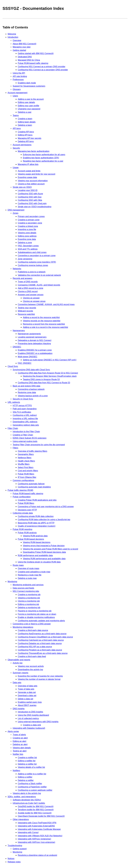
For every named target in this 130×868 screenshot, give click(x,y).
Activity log (18, 663)
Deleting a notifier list (27, 764)
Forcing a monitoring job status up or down (37, 614)
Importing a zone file (27, 229)
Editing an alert (19, 741)
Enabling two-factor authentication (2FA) (41, 158)
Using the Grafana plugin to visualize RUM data (39, 562)
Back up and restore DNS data (26, 386)
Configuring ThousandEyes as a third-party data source (43, 653)
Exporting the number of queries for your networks (40, 676)
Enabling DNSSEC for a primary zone (35, 350)
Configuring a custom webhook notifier (35, 790)
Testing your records (27, 308)
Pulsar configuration (22, 497)
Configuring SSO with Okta (30, 200)
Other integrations (21, 819)
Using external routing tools (25, 441)
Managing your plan (22, 47)
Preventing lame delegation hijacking (34, 344)
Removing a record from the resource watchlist (44, 324)
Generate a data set (27, 692)
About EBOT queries (27, 705)
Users (15, 96)
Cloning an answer (31, 298)
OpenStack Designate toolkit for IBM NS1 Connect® (41, 816)
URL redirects (14, 402)
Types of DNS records (28, 282)
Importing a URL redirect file (25, 419)
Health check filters (26, 461)
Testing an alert (20, 751)
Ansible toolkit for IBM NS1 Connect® (35, 813)
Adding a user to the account (31, 99)
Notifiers (16, 771)
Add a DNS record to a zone (30, 288)
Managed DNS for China (29, 60)
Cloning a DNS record (28, 291)
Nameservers (19, 331)
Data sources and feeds (23, 588)
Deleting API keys (26, 141)
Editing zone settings (27, 236)
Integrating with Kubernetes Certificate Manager (39, 829)
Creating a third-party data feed (32, 656)
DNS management (16, 210)
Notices (11, 859)
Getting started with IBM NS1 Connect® (36, 53)
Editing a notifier (25, 777)
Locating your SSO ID (28, 190)
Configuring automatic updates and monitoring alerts (41, 621)
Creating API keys (26, 132)
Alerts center (13, 731)
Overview (17, 40)
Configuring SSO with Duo (30, 197)
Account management (18, 93)
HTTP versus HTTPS (22, 406)
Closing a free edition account (31, 184)
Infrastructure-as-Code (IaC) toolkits (29, 803)
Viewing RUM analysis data (35, 536)
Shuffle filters (24, 464)
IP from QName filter (27, 477)
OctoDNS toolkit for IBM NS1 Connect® (36, 806)
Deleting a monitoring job (29, 608)
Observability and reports (19, 660)
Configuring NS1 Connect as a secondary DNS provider (43, 70)
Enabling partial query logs (30, 702)
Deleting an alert (20, 744)
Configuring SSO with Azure (30, 194)
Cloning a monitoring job (29, 601)
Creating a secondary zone (30, 223)
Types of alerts (19, 735)
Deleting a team (25, 125)
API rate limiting (20, 76)
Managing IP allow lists (28, 164)
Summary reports (21, 673)
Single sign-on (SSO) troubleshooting (35, 207)
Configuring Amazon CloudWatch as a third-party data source (45, 637)
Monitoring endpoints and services (28, 585)
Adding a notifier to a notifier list (32, 774)
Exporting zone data (27, 239)
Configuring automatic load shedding (34, 487)
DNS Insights (19, 709)
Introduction (13, 37)
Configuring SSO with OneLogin (32, 203)
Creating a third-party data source (33, 630)
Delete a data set (25, 699)
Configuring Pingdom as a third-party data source (40, 650)
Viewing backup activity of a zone (33, 396)
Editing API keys (25, 135)
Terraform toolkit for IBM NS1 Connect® (36, 810)
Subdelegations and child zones (32, 252)
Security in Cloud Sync (23, 399)
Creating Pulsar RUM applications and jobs (37, 500)
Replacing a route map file (30, 575)
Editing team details (27, 122)
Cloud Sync (13, 366)
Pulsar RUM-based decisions (31, 539)
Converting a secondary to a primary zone (37, 256)
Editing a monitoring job (28, 604)
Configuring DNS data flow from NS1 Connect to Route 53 (44, 383)
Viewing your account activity (31, 666)
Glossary (17, 89)
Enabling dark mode (27, 83)
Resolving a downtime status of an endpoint (37, 855)
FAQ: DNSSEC (25, 363)
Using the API (19, 73)
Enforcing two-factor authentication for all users (44, 155)
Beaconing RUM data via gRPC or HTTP (36, 523)
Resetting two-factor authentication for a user (43, 161)
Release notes (14, 862)
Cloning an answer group (34, 301)
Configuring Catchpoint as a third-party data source (41, 640)
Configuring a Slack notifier (30, 784)
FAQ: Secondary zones (28, 246)
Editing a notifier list (27, 761)
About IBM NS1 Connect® (25, 44)
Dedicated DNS (25, 57)
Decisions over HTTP (27, 510)
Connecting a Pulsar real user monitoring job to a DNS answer (46, 507)
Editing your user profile (28, 106)
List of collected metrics (28, 718)
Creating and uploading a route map (34, 572)
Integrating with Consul (28, 832)
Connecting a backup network (31, 389)
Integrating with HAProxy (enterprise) (34, 839)
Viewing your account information (33, 181)
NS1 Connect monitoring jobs (26, 591)
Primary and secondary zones (31, 216)
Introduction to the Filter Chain (26, 432)
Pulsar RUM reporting (22, 529)
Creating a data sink (32, 725)
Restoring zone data (27, 392)
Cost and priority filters (28, 471)
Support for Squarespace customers (29, 86)
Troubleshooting (15, 846)
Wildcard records (25, 311)
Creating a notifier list (27, 758)
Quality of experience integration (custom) (37, 526)
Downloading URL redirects (25, 422)
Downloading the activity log (30, 670)
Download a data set (27, 696)
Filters (15, 448)
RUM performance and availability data (35, 555)
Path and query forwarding (25, 409)
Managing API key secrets (30, 138)
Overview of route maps (29, 568)
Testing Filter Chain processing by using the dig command (39, 445)
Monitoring (12, 582)
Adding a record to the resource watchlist (41, 317)
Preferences (18, 80)
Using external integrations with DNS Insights (38, 722)
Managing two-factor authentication (34, 151)
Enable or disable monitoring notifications (36, 617)
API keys (17, 128)
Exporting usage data (27, 177)
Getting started (19, 50)
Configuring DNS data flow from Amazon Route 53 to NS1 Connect (48, 373)
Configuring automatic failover (31, 484)
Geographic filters (26, 454)
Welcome (12, 34)
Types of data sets (26, 689)
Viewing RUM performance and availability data (44, 559)
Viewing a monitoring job (29, 598)
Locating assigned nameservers (32, 337)
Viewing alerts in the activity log (27, 793)
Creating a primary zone (29, 220)
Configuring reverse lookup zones (33, 265)
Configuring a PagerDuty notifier (32, 787)
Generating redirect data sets (26, 425)
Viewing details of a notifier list (31, 767)
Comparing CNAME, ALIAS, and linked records (39, 285)
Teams (16, 115)
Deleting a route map (27, 578)
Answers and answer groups (31, 295)
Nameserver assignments (29, 334)
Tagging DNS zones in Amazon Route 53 (41, 379)
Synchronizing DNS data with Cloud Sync (31, 370)
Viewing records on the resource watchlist (42, 321)
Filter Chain (13, 428)
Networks (17, 269)
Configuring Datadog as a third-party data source (40, 643)
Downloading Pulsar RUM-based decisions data (44, 552)
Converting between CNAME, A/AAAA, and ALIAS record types (46, 304)
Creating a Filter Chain (23, 435)
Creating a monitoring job (29, 595)
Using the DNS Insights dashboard (33, 715)
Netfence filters (25, 458)
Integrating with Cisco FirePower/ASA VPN (37, 823)
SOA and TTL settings (28, 249)
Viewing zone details (27, 233)
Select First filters (26, 467)
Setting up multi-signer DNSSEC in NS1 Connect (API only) (50, 360)
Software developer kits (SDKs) (27, 800)
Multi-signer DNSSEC (28, 357)
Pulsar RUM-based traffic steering (33, 63)
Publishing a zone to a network (32, 272)
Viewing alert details (22, 748)
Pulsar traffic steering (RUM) (20, 490)
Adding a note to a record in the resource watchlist (45, 327)
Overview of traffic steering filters (32, 451)
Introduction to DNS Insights (30, 712)
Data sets (17, 683)
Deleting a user (25, 112)
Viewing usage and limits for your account (36, 174)
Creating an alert (20, 738)
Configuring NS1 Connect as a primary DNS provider (42, 67)
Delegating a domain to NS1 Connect (35, 340)
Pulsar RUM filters (26, 474)
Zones (15, 213)
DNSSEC (17, 347)
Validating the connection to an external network (39, 275)
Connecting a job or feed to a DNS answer (32, 624)
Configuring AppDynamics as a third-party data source (42, 634)
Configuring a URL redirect (25, 415)
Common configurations (23, 480)
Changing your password (29, 109)
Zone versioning (25, 259)
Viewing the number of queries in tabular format (39, 679)
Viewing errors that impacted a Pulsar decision (44, 546)
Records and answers (23, 278)
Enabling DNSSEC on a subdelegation (35, 353)
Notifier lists (18, 754)
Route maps (18, 565)
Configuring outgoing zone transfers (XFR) (37, 262)
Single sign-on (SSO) (22, 187)
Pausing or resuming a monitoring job (35, 611)
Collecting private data (23, 513)
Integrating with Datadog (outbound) (29, 728)
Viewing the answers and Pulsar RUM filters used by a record (50, 549)
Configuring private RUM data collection (36, 516)
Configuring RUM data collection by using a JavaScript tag (44, 520)
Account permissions (22, 145)
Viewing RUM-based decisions (37, 542)
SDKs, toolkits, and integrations (22, 797)
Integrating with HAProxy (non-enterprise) (36, 842)
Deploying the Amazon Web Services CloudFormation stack (50, 376)
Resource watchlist (26, 314)
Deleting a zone (25, 243)
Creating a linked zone (28, 226)
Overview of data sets (28, 686)
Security (16, 148)
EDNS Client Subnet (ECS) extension (30, 438)
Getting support (20, 849)
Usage (16, 168)
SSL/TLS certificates (22, 412)
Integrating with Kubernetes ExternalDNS (36, 826)
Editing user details (26, 102)
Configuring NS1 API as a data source (35, 647)
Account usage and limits (29, 171)
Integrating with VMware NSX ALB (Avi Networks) (40, 836)
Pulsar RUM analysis (27, 533)
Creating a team (25, 119)
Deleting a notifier (26, 780)
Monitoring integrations (23, 627)
